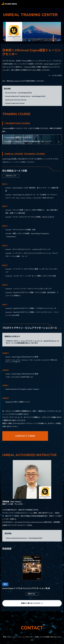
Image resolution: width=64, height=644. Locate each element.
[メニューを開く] (60, 4)
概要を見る (32, 594)
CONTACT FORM (25, 436)
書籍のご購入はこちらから (32, 603)
